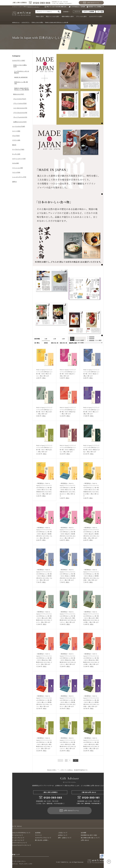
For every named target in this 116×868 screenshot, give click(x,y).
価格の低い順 (55, 343)
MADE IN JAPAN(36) (21, 77)
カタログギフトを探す (96, 17)
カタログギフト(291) (19, 60)
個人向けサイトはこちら (33, 7)
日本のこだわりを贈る (37, 22)
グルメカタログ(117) (20, 99)
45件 (55, 339)
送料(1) (14, 182)
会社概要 (84, 833)
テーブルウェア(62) (18, 149)
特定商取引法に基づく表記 (89, 835)
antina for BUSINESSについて (21, 833)
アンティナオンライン (19, 861)
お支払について (63, 835)
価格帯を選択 (73, 343)
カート (99, 12)
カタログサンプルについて (43, 838)
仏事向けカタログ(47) (20, 122)
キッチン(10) (16, 154)
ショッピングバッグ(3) (19, 177)
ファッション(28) (18, 168)
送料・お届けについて (65, 838)
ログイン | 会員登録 (89, 12)
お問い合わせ (85, 840)
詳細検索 (66, 12)
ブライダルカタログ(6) (20, 113)
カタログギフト (26, 22)
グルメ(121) (16, 136)
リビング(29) (16, 172)
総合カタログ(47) (19, 94)
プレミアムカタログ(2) (20, 117)
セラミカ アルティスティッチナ (22, 864)
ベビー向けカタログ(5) (20, 108)
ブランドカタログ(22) (20, 103)
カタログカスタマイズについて (22, 845)
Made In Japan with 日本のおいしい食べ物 (57, 22)
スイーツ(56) (16, 131)
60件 (63, 339)
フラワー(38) (16, 140)
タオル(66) (16, 163)
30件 (46, 339)
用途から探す (40, 17)
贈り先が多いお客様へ (42, 840)
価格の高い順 (63, 343)
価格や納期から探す (68, 17)
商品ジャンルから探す (53, 17)
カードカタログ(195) (19, 126)
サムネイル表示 (77, 339)
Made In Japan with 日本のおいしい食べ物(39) (22, 89)
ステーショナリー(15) (19, 159)
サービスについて (18, 835)
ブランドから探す (81, 17)
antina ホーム (16, 22)
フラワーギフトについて (20, 843)
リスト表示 (95, 339)
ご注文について (63, 833)
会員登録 (38, 833)
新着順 (46, 343)
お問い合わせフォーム (93, 3)
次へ (76, 760)
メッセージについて (18, 840)
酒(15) (14, 145)
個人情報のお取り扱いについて (90, 838)
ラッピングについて (18, 838)
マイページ (77, 12)
